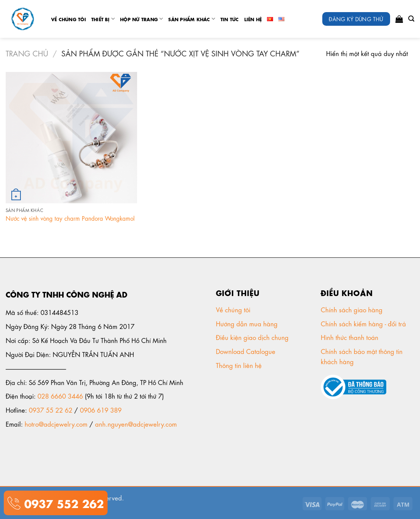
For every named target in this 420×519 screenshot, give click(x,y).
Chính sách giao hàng (352, 309)
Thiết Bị (103, 19)
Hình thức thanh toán (351, 337)
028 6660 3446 (60, 396)
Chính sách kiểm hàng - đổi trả (364, 323)
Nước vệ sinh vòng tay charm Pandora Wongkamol (70, 218)
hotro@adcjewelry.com (56, 424)
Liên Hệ (253, 19)
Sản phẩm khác (192, 19)
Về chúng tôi (69, 19)
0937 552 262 (62, 503)
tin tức (230, 19)
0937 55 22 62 (51, 410)
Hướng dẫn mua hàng (247, 323)
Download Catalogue (247, 351)
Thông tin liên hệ (240, 365)
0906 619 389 (101, 410)
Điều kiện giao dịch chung (253, 337)
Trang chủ (27, 53)
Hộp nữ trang (141, 19)
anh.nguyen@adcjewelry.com (136, 424)
